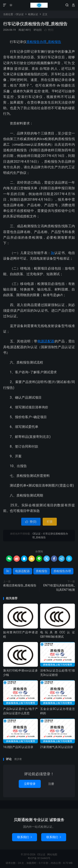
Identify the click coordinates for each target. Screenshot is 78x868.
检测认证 (33, 14)
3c (53, 253)
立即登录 (30, 784)
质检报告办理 (36, 42)
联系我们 (25, 837)
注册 (51, 784)
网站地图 (52, 855)
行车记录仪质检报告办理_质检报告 (35, 24)
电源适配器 (46, 341)
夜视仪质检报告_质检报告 (20, 585)
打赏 (50, 522)
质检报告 (54, 42)
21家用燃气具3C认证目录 (57, 747)
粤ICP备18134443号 (39, 858)
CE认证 (39, 5)
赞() (49, 30)
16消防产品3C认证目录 (18, 747)
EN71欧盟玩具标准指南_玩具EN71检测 (59, 588)
